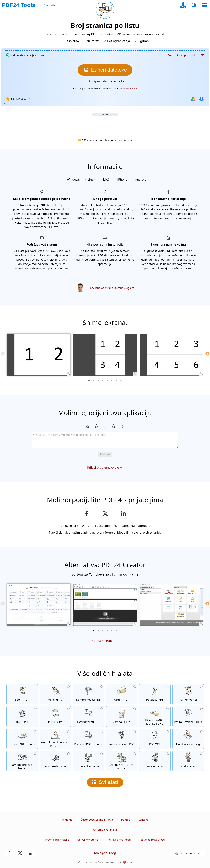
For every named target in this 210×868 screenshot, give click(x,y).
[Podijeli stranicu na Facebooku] (87, 514)
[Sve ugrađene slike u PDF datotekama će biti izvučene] (88, 716)
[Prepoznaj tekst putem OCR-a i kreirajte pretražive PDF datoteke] (155, 739)
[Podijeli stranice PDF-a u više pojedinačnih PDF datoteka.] (55, 694)
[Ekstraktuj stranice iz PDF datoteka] (55, 739)
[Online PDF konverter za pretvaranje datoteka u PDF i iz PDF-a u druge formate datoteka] (188, 694)
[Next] (207, 354)
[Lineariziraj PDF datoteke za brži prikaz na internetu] (122, 761)
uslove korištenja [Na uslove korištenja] (128, 89)
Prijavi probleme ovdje (103, 467)
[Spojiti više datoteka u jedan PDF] (22, 694)
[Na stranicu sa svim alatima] (47, 5)
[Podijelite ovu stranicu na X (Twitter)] (105, 514)
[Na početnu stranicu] (19, 5)
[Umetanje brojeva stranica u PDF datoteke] (22, 761)
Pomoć (126, 820)
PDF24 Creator (103, 641)
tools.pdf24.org (105, 853)
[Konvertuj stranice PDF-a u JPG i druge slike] (55, 716)
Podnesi (105, 454)
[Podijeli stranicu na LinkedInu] (123, 514)
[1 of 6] (94, 631)
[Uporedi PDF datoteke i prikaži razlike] (88, 761)
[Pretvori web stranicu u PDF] (122, 739)
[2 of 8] (94, 381)
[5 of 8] (107, 381)
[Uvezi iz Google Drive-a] (193, 99)
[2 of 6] (98, 631)
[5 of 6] (112, 631)
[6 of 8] (112, 381)
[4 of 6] (107, 631)
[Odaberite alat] (204, 5)
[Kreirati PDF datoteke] (188, 761)
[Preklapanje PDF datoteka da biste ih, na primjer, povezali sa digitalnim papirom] (55, 761)
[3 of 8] (98, 381)
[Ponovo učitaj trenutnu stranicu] (105, 10)
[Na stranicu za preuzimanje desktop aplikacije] (183, 5)
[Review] (105, 440)
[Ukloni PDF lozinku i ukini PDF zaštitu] (155, 716)
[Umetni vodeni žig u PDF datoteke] (188, 739)
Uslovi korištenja (88, 840)
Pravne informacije (57, 840)
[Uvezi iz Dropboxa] (201, 99)
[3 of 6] (103, 631)
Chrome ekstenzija (105, 830)
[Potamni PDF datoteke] (155, 761)
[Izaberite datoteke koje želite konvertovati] (105, 70)
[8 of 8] (121, 381)
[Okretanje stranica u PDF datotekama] (188, 716)
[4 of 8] (103, 381)
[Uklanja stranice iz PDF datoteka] (22, 739)
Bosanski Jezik (189, 853)
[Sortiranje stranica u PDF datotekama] (88, 739)
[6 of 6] (116, 631)
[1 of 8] (89, 381)
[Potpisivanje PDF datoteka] (155, 694)
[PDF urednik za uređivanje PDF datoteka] (122, 694)
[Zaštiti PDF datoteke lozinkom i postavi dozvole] (122, 716)
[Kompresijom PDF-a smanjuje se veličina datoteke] (88, 694)
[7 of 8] (116, 381)
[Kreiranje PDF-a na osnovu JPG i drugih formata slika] (22, 716)
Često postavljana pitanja (97, 820)
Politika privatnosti (119, 840)
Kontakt (143, 820)
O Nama (67, 820)
